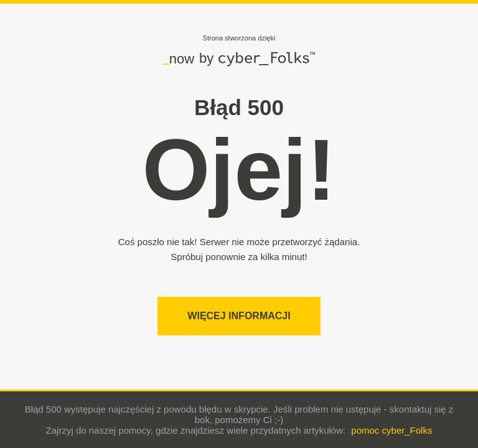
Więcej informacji (239, 316)
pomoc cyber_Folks (391, 430)
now (179, 58)
